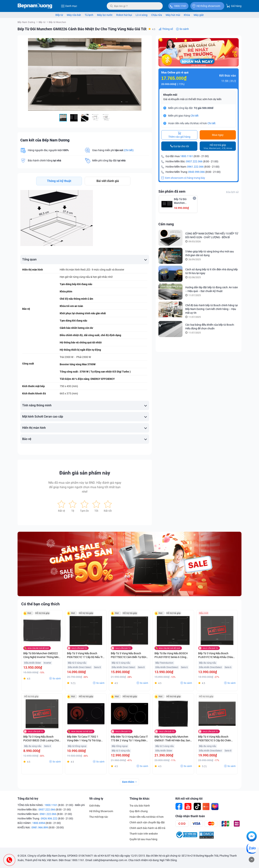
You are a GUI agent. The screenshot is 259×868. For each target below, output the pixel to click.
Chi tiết (195, 116)
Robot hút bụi (124, 15)
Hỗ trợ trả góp (218, 147)
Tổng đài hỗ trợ (28, 799)
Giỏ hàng (234, 6)
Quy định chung (139, 811)
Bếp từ (59, 15)
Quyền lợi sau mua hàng (143, 839)
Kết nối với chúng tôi (189, 799)
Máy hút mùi (173, 15)
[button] (146, 41)
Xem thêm (128, 782)
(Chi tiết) (129, 150)
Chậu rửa (157, 15)
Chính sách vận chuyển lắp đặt (147, 822)
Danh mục (69, 6)
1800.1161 (180, 6)
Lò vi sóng (142, 15)
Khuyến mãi (170, 95)
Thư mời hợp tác (99, 817)
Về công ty (96, 799)
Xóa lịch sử (232, 192)
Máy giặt (199, 15)
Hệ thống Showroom (101, 811)
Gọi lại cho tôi (181, 146)
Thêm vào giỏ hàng (179, 135)
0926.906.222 (49, 818)
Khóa (187, 15)
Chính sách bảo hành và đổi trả (147, 828)
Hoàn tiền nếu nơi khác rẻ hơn (147, 817)
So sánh (184, 29)
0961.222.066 (195, 167)
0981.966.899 (40, 827)
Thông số (168, 29)
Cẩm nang (166, 224)
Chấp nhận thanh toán (190, 816)
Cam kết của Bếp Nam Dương (45, 140)
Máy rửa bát (74, 15)
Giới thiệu (95, 806)
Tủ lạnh (89, 15)
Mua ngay (218, 135)
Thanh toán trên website (144, 834)
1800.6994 (39, 823)
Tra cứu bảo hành (140, 806)
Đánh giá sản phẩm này (85, 473)
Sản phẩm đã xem (172, 191)
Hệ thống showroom (206, 6)
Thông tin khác (139, 799)
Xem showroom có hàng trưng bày (183, 178)
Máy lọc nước (105, 15)
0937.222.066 (194, 161)
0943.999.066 (196, 172)
